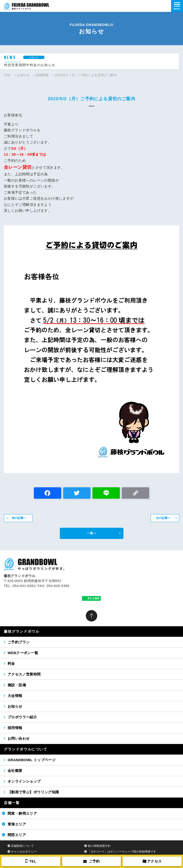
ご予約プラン (19, 642)
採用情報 (15, 728)
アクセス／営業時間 (24, 674)
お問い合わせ (19, 738)
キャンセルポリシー (24, 852)
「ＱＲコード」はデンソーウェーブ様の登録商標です (122, 852)
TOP (7, 75)
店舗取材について (22, 846)
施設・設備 (17, 685)
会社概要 (15, 771)
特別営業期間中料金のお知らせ (30, 65)
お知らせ (23, 75)
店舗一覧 (12, 803)
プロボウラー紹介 (22, 717)
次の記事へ (163, 518)
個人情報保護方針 (99, 846)
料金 (11, 663)
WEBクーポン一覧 (23, 653)
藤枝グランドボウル (22, 631)
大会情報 (15, 696)
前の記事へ (19, 518)
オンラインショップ (24, 781)
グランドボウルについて (26, 749)
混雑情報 (42, 75)
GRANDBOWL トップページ (32, 760)
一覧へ (92, 533)
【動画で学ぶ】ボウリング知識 (33, 792)
